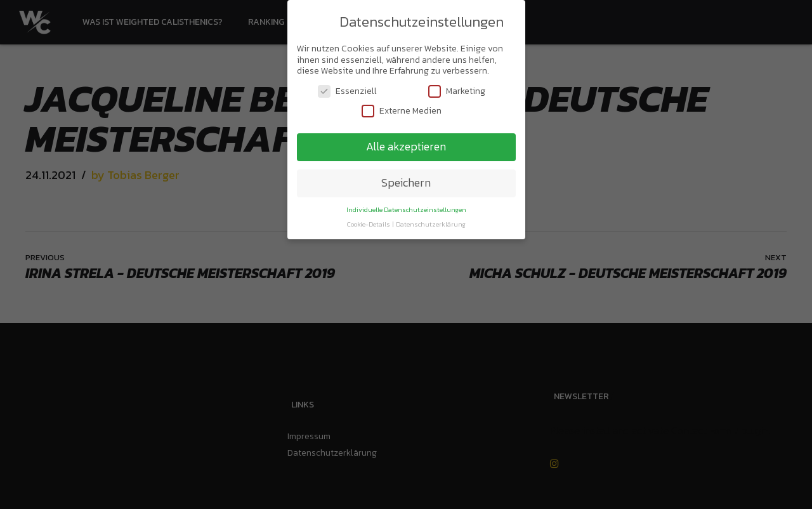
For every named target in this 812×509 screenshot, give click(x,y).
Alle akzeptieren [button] (406, 144)
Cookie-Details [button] (369, 221)
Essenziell (347, 89)
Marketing (457, 89)
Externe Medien (402, 108)
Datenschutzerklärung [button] (431, 221)
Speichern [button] (406, 180)
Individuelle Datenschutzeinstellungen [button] (406, 207)
